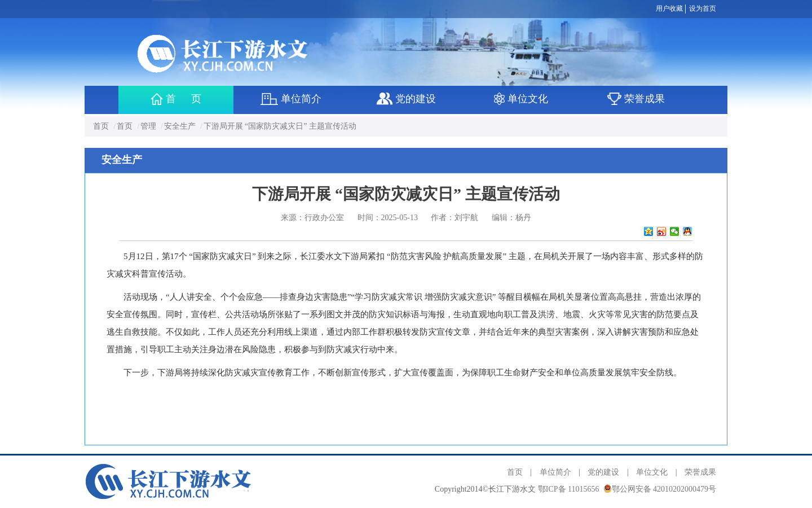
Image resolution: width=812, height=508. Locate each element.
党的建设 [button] (406, 99)
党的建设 (603, 472)
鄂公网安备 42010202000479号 (664, 489)
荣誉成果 (700, 472)
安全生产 (180, 126)
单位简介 (555, 472)
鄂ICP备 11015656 (569, 489)
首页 (101, 126)
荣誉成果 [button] (636, 99)
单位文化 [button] (521, 99)
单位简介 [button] (291, 99)
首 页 (176, 99)
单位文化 (652, 472)
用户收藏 (669, 8)
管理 (148, 126)
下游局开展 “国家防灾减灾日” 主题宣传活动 (280, 126)
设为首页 (703, 8)
